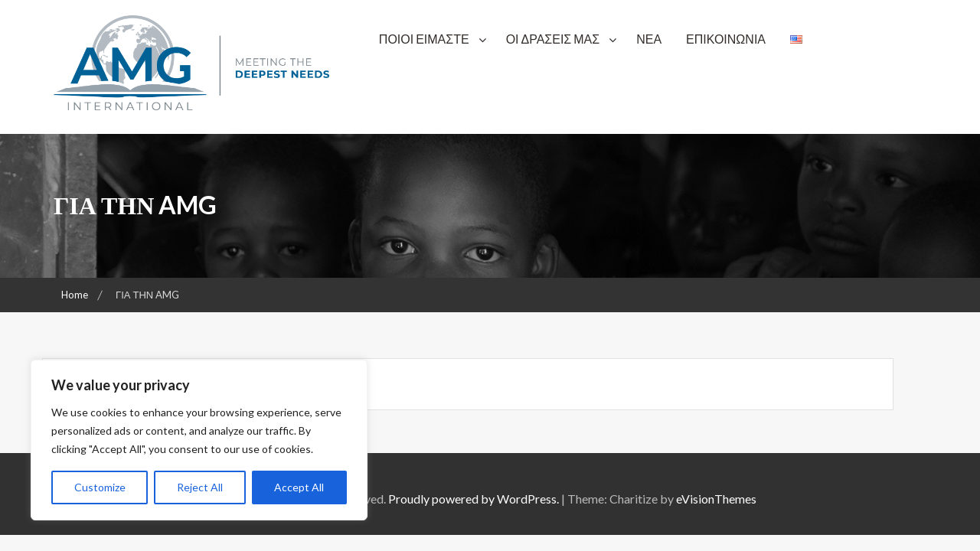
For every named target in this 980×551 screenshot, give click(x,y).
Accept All (299, 487)
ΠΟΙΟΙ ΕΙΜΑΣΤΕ (424, 39)
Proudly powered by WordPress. (474, 499)
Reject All (200, 487)
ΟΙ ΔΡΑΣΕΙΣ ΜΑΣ (553, 39)
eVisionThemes (716, 499)
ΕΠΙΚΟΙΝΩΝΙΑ (726, 39)
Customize (100, 487)
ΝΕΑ (649, 39)
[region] (199, 440)
